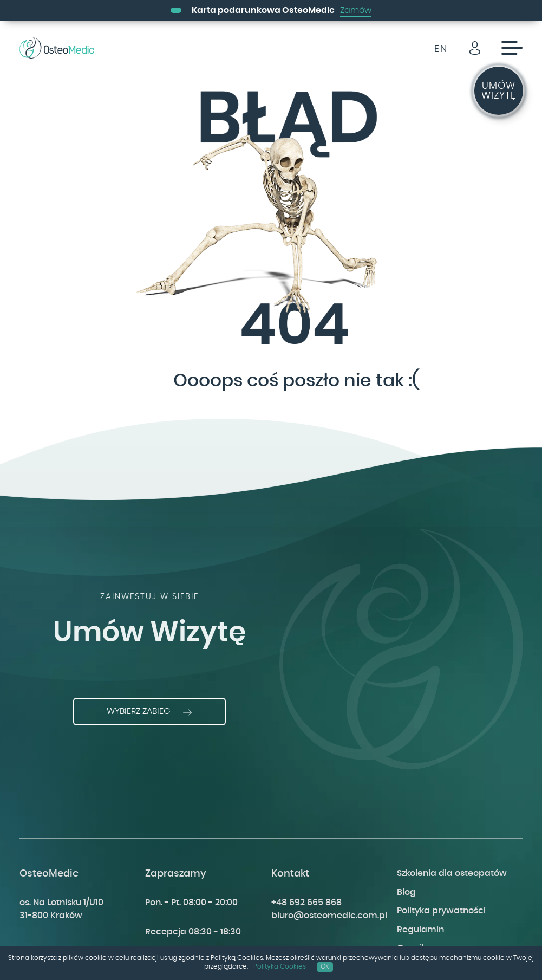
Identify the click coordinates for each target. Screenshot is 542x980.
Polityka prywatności (441, 911)
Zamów (356, 10)
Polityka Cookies (280, 966)
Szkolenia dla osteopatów (452, 873)
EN (441, 49)
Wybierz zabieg (149, 712)
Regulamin (420, 930)
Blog (406, 892)
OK (325, 966)
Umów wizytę (499, 91)
